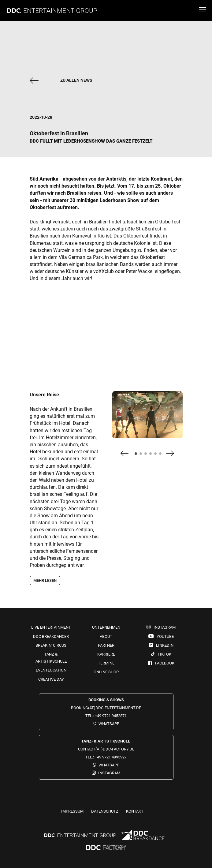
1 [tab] (138, 455)
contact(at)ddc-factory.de (106, 749)
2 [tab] (143, 455)
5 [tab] (157, 455)
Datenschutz (105, 811)
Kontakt (135, 811)
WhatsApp (109, 724)
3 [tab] (147, 455)
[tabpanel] (147, 418)
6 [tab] (162, 455)
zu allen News (76, 80)
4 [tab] (152, 455)
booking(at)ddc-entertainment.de (106, 708)
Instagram (109, 773)
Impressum (72, 811)
